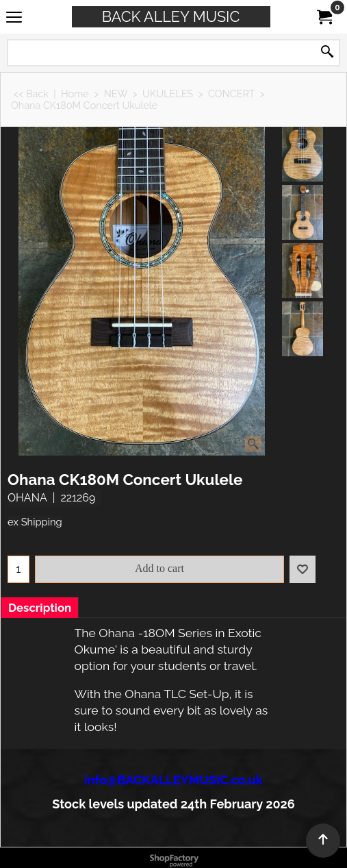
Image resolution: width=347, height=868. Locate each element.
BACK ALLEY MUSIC (171, 17)
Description (40, 608)
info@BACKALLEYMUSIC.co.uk (173, 780)
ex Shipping (35, 522)
